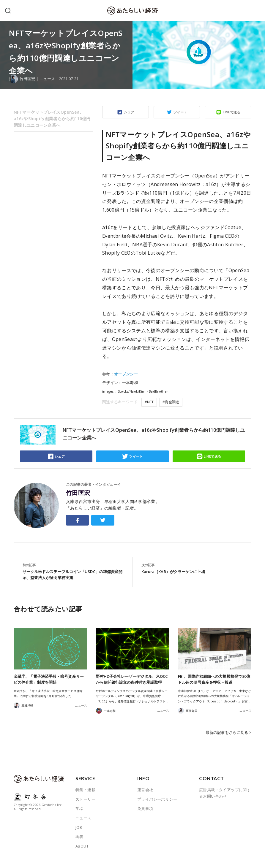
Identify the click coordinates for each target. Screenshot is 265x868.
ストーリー (85, 798)
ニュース (47, 79)
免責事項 (145, 807)
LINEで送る (232, 112)
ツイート (180, 112)
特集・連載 (85, 788)
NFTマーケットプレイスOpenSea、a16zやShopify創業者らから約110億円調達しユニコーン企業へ (52, 119)
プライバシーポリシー (157, 798)
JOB (79, 826)
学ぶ (79, 807)
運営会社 (145, 788)
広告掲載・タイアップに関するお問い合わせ (225, 792)
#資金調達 (171, 402)
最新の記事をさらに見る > (228, 732)
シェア (129, 112)
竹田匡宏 (78, 493)
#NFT (149, 402)
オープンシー (126, 374)
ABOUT (82, 845)
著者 (79, 835)
